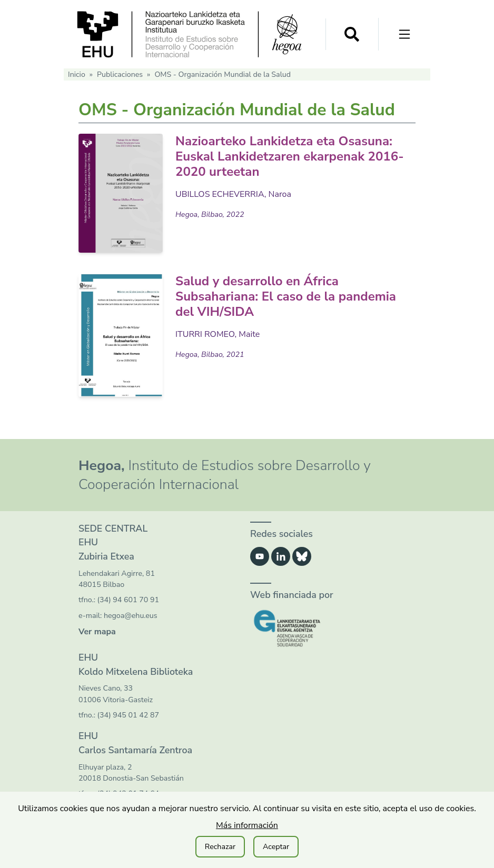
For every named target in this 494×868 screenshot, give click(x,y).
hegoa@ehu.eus (131, 616)
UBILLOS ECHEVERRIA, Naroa (233, 194)
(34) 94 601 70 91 (128, 600)
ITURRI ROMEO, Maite (218, 334)
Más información (247, 825)
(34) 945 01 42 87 (128, 715)
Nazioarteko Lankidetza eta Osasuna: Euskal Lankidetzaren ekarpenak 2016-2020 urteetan (290, 156)
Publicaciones (120, 74)
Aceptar (276, 847)
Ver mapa (97, 632)
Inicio (77, 74)
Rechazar (220, 847)
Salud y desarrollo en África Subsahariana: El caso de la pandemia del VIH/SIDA (286, 296)
